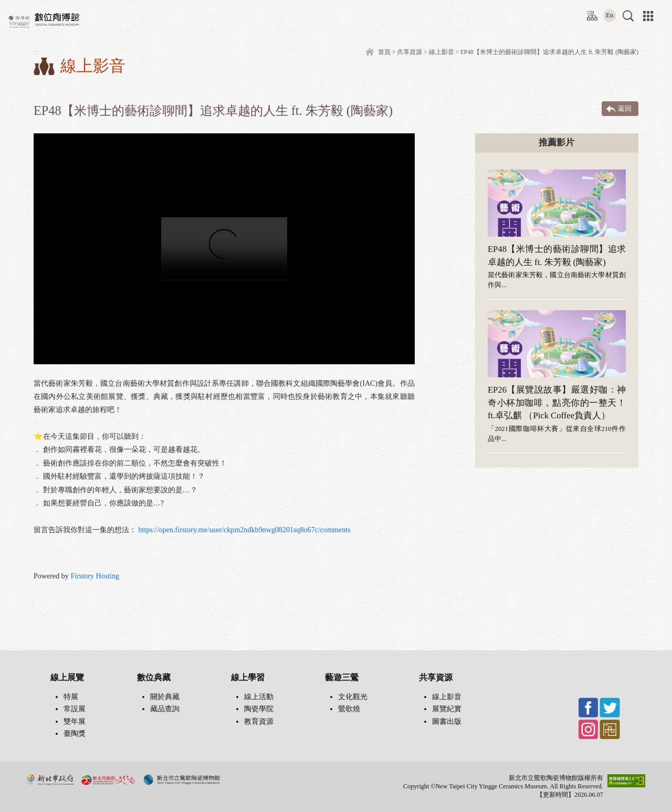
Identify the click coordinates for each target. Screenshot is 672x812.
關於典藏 (165, 697)
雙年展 (75, 721)
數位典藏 (154, 677)
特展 (71, 697)
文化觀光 (353, 697)
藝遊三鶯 (342, 677)
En (610, 15)
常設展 (75, 709)
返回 (625, 108)
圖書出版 (447, 721)
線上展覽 (67, 677)
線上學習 (248, 677)
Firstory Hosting (95, 576)
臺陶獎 (75, 734)
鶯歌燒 (349, 709)
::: (590, 12)
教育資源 (259, 721)
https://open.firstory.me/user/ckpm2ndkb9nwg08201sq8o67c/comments (245, 530)
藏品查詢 (165, 709)
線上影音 (447, 697)
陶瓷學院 (259, 709)
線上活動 (259, 697)
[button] (628, 16)
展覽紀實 (447, 709)
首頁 (384, 52)
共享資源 (409, 52)
